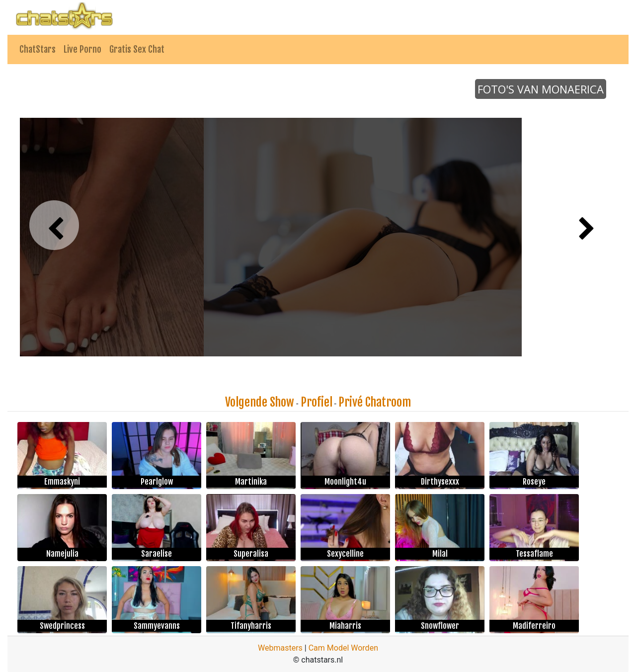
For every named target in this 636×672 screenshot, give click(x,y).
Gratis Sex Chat (137, 49)
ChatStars (38, 49)
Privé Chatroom (375, 402)
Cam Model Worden (343, 648)
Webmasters (280, 648)
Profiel (317, 402)
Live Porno (82, 49)
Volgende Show (260, 402)
